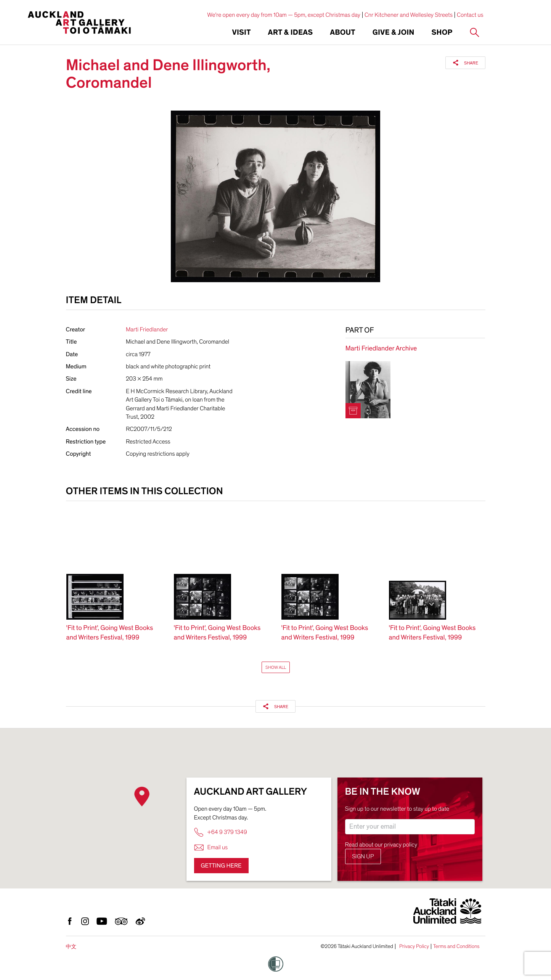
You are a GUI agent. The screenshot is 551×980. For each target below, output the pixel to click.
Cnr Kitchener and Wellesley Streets (409, 15)
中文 (71, 947)
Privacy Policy (414, 946)
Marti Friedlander (147, 329)
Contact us (470, 15)
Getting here (221, 866)
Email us (211, 847)
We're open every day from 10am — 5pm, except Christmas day (284, 15)
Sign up (363, 856)
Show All (276, 667)
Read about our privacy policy (381, 845)
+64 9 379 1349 (221, 832)
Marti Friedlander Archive (381, 349)
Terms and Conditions (456, 946)
